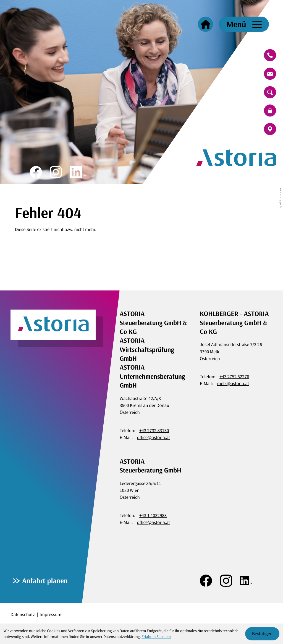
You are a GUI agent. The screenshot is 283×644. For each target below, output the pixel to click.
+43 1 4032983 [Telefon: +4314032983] (153, 515)
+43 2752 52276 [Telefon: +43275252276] (234, 376)
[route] (270, 129)
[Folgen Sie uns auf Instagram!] (56, 172)
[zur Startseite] (212, 92)
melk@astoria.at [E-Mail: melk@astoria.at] (233, 383)
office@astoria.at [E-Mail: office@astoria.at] (154, 437)
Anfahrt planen (45, 581)
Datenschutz (23, 614)
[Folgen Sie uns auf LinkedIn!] (78, 172)
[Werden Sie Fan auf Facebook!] (36, 172)
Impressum (50, 614)
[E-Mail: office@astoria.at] (270, 74)
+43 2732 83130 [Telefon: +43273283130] (154, 430)
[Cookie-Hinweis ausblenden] (262, 634)
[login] (270, 111)
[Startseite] (205, 24)
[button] (270, 55)
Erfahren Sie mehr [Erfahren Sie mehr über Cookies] (156, 637)
